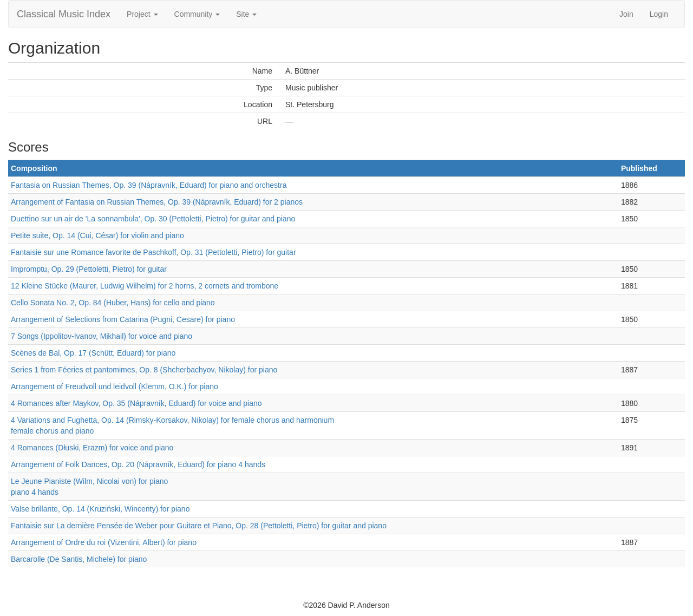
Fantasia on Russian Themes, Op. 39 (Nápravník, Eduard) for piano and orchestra (149, 185)
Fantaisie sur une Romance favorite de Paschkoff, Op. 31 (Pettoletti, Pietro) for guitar (153, 252)
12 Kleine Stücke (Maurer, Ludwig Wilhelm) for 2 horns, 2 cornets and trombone (145, 286)
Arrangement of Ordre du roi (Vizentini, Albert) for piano (104, 542)
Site (246, 14)
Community (197, 14)
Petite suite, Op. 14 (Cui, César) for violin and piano (97, 235)
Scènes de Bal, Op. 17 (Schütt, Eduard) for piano (93, 353)
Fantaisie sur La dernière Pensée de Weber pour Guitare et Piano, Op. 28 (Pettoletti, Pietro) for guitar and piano (199, 526)
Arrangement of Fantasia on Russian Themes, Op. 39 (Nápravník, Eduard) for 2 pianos (157, 202)
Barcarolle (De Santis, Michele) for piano (79, 559)
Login (659, 14)
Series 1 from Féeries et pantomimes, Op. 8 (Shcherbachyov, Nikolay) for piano (144, 370)
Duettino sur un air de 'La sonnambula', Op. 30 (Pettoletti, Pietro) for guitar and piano (153, 219)
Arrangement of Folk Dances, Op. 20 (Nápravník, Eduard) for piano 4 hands (138, 464)
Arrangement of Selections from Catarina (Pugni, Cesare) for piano (123, 319)
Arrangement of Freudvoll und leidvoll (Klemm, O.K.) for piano (115, 386)
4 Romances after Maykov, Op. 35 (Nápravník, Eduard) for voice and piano (136, 403)
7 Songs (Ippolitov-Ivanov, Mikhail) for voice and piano (102, 336)
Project (142, 14)
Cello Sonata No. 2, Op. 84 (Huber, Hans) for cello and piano (113, 303)
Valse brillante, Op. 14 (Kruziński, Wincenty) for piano (100, 509)
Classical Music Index (64, 14)
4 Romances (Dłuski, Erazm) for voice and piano (92, 448)
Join (626, 14)
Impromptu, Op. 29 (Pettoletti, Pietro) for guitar (89, 269)
